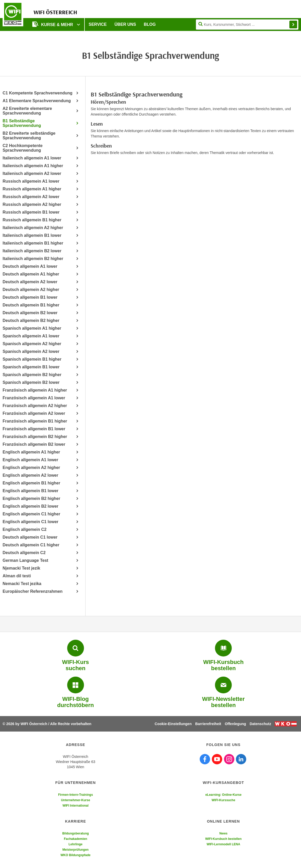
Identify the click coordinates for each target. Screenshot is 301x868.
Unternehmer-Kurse (76, 800)
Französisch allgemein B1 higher (35, 421)
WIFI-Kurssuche (223, 800)
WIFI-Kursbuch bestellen (223, 839)
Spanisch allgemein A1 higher (32, 328)
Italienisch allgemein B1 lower (32, 235)
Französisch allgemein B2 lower (34, 444)
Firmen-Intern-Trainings (76, 795)
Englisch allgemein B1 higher (31, 483)
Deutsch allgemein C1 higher (31, 545)
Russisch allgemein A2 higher (32, 204)
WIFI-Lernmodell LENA (223, 844)
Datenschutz (260, 724)
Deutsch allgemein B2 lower (30, 313)
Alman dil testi (17, 576)
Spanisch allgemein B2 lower (31, 382)
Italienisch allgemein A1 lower (32, 158)
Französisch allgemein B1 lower (34, 429)
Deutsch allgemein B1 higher (31, 305)
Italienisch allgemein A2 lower (32, 173)
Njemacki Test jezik (21, 568)
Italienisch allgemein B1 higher (33, 243)
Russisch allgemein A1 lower (31, 181)
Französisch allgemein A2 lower (34, 413)
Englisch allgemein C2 (25, 529)
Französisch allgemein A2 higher (35, 406)
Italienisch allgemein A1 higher (33, 166)
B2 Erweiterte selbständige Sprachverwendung (29, 136)
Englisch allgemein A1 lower (30, 460)
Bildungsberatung (76, 833)
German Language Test (25, 560)
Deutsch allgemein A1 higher (31, 274)
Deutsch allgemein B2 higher (31, 321)
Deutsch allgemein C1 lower (30, 537)
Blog (150, 24)
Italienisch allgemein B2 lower (32, 251)
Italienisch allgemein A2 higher (33, 228)
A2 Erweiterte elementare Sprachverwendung (27, 111)
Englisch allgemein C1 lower (30, 522)
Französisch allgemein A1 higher (35, 390)
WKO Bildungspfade (75, 855)
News (223, 833)
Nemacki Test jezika (22, 584)
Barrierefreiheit (208, 724)
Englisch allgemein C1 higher (31, 514)
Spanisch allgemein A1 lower (31, 336)
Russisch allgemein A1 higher (32, 189)
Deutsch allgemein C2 (24, 553)
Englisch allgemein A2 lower (30, 475)
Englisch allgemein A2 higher (31, 468)
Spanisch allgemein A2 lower (31, 351)
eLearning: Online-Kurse (223, 795)
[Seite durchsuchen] (247, 25)
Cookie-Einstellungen (173, 724)
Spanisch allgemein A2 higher (32, 344)
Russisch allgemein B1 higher (32, 220)
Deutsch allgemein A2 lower (30, 282)
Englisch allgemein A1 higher (31, 452)
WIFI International (76, 806)
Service (98, 24)
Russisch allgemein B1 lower (31, 212)
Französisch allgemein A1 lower (34, 398)
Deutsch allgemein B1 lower (30, 297)
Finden (293, 25)
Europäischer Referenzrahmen (33, 591)
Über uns (125, 24)
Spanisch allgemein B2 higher (32, 375)
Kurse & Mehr (53, 24)
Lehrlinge (75, 844)
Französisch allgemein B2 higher (35, 437)
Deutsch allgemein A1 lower (30, 266)
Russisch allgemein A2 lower (31, 197)
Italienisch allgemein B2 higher (33, 259)
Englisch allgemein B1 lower (30, 491)
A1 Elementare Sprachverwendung (37, 101)
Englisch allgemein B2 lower (30, 506)
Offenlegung (235, 724)
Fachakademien (75, 839)
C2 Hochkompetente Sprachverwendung (23, 148)
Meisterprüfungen (76, 850)
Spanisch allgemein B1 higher (32, 359)
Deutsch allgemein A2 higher (31, 290)
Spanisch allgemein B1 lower (31, 367)
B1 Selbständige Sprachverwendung (22, 123)
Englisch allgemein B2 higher (31, 498)
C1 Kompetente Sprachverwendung (37, 93)
